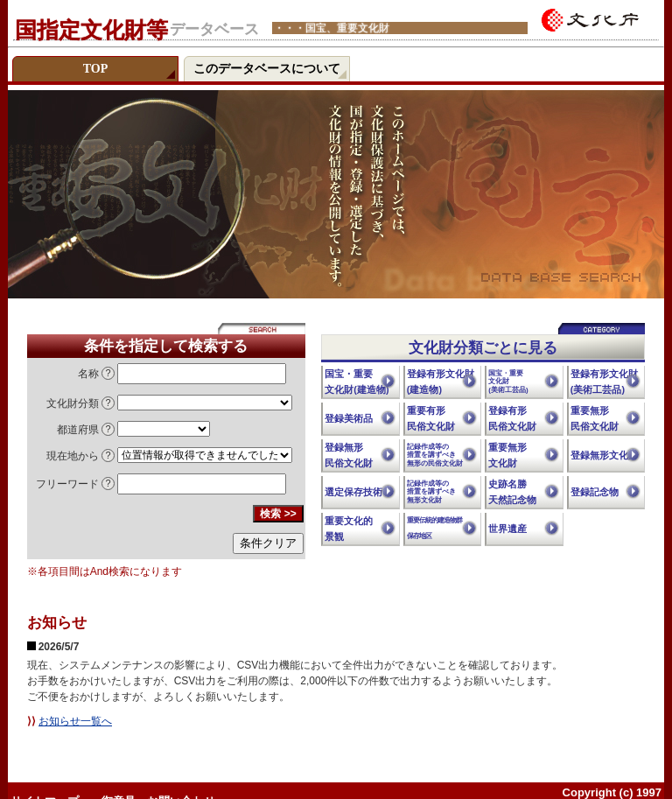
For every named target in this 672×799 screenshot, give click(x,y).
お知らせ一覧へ (75, 721)
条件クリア (268, 543)
